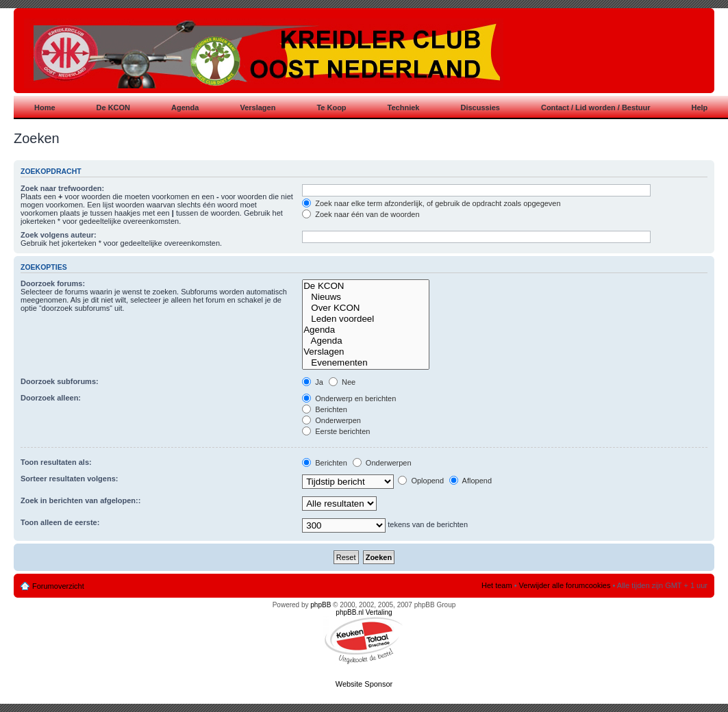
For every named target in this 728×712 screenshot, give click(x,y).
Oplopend (421, 481)
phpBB (321, 605)
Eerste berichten (336, 431)
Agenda (366, 330)
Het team (497, 585)
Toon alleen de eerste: (60, 522)
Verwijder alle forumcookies (565, 585)
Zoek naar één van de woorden (361, 214)
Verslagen (366, 352)
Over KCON (366, 308)
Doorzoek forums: (53, 283)
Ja (313, 382)
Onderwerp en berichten (349, 398)
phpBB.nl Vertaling (364, 612)
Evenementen (366, 363)
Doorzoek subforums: (60, 381)
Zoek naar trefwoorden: (62, 188)
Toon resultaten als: (56, 462)
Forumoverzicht (58, 586)
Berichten (325, 409)
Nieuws (366, 297)
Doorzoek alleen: (51, 398)
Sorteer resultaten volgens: (69, 479)
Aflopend (470, 481)
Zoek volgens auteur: (59, 235)
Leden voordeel (366, 319)
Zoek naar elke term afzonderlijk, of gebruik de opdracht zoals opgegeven (431, 203)
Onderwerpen (331, 420)
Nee (342, 382)
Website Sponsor (364, 684)
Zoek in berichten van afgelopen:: (80, 500)
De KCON (366, 286)
